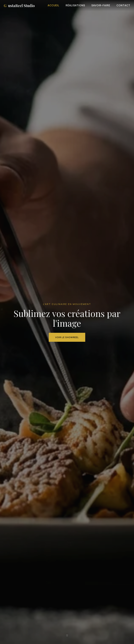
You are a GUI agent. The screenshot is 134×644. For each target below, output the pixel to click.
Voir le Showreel (67, 337)
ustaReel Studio (19, 6)
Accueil (54, 5)
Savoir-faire (101, 5)
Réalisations (75, 5)
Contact (123, 5)
